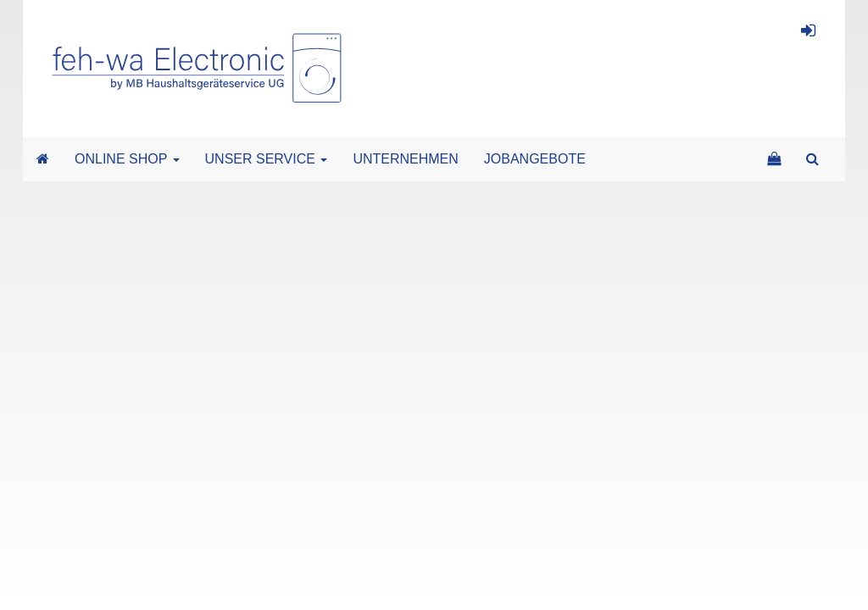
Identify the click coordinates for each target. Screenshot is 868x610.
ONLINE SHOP (127, 159)
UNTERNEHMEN (405, 159)
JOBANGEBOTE (535, 159)
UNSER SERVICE (267, 159)
